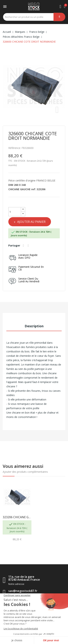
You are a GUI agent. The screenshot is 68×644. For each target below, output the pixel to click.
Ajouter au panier (31, 222)
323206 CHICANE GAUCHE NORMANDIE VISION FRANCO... (17, 517)
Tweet (29, 246)
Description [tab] (34, 326)
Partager (24, 246)
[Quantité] (15, 212)
